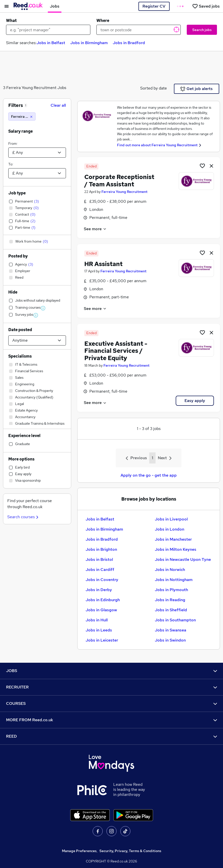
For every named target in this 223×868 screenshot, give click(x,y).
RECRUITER (111, 687)
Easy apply (195, 401)
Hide (13, 292)
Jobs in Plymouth (171, 590)
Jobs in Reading (170, 600)
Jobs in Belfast (51, 43)
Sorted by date (154, 88)
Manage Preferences (79, 851)
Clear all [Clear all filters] (58, 105)
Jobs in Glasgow (101, 610)
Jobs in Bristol (99, 559)
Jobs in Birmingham (89, 43)
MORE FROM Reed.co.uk (111, 720)
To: (11, 164)
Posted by (18, 256)
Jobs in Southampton (175, 620)
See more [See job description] (95, 229)
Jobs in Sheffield (171, 610)
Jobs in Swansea (171, 630)
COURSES (111, 703)
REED (111, 736)
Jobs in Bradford (129, 43)
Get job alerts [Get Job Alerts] (196, 89)
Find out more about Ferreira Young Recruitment (157, 145)
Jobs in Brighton (101, 549)
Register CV (154, 6)
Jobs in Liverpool (171, 519)
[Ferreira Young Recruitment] (22, 117)
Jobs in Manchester (173, 539)
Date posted (20, 330)
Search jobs (202, 30)
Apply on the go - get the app (149, 475)
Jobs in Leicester (102, 640)
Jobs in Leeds (99, 630)
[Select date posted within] (37, 340)
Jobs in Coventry (102, 580)
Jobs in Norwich (170, 570)
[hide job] (211, 166)
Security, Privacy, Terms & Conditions (130, 851)
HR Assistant (103, 264)
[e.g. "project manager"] (48, 30)
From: (13, 143)
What (11, 21)
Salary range (21, 131)
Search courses (24, 517)
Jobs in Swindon (170, 640)
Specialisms (20, 356)
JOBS (111, 671)
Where (103, 21)
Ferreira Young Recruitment (124, 192)
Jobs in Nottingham (174, 580)
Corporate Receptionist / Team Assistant (119, 181)
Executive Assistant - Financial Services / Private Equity (116, 351)
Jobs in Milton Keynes (176, 549)
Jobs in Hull (97, 620)
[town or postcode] (139, 30)
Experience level (24, 436)
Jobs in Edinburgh (103, 600)
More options (21, 459)
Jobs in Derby (99, 590)
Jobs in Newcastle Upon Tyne (183, 559)
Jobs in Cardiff (100, 570)
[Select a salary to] (37, 173)
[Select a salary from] (37, 153)
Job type (17, 193)
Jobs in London (170, 529)
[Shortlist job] (202, 166)
